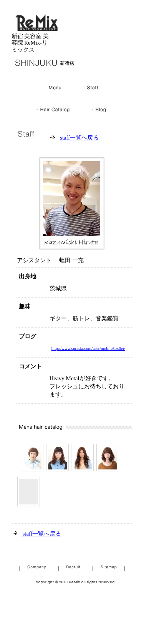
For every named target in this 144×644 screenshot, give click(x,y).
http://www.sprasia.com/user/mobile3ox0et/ (88, 348)
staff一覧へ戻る (79, 138)
